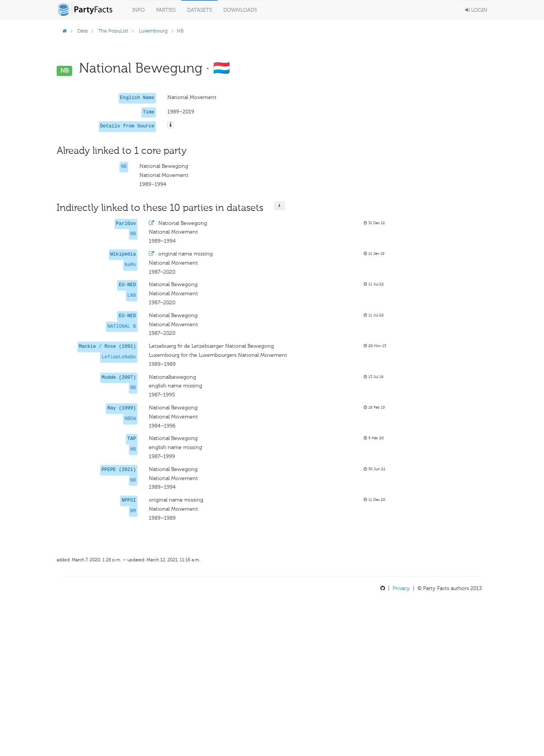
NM (133, 511)
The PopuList (113, 31)
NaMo (130, 265)
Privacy (401, 588)
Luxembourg (153, 31)
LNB (132, 296)
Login (476, 10)
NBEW (130, 419)
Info (138, 10)
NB (124, 167)
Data (83, 31)
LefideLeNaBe (119, 357)
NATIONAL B (122, 327)
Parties (166, 10)
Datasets (199, 10)
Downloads (240, 10)
